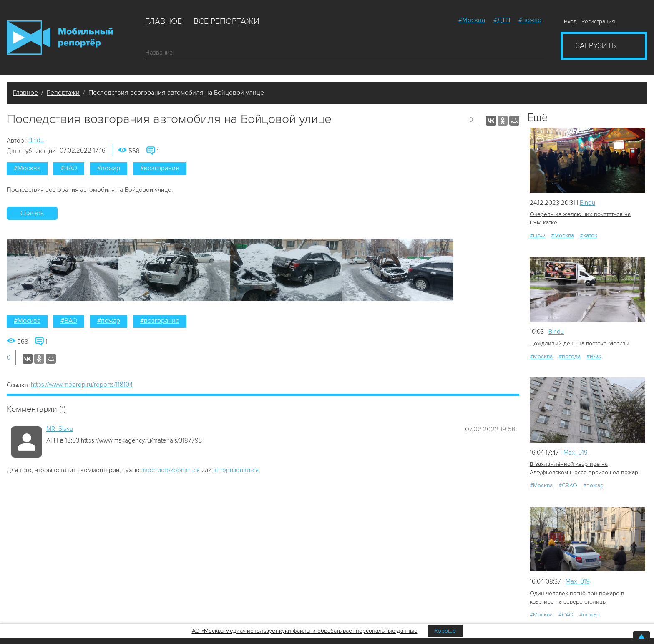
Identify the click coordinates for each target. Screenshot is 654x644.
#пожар (530, 20)
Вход (570, 21)
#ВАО (69, 168)
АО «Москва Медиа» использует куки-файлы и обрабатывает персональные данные (305, 631)
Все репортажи (226, 21)
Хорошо (445, 631)
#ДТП (502, 20)
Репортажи (63, 93)
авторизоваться (236, 470)
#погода (570, 356)
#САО (566, 615)
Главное (163, 21)
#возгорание (160, 168)
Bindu (36, 140)
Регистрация (598, 21)
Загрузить (596, 45)
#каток (589, 235)
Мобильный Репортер (60, 38)
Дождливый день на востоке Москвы (580, 343)
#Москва (472, 20)
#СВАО (568, 485)
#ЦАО (537, 235)
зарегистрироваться (171, 470)
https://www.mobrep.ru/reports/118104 (82, 385)
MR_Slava (60, 429)
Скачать (32, 213)
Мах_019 (576, 453)
